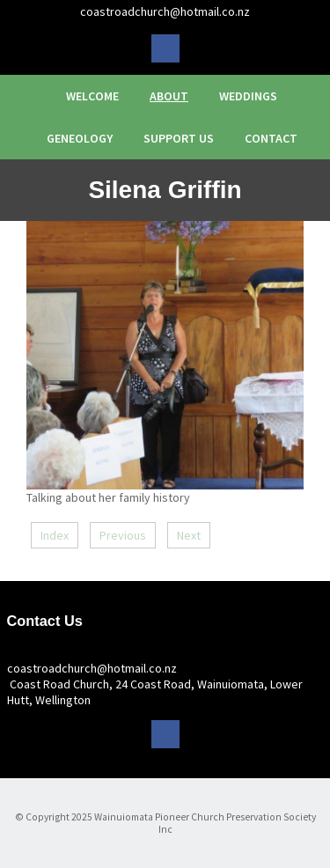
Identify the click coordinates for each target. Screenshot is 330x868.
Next (189, 535)
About (169, 96)
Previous (123, 535)
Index (55, 535)
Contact (271, 138)
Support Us (179, 138)
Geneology (80, 138)
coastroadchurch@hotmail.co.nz (165, 11)
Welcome (92, 96)
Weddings (248, 96)
